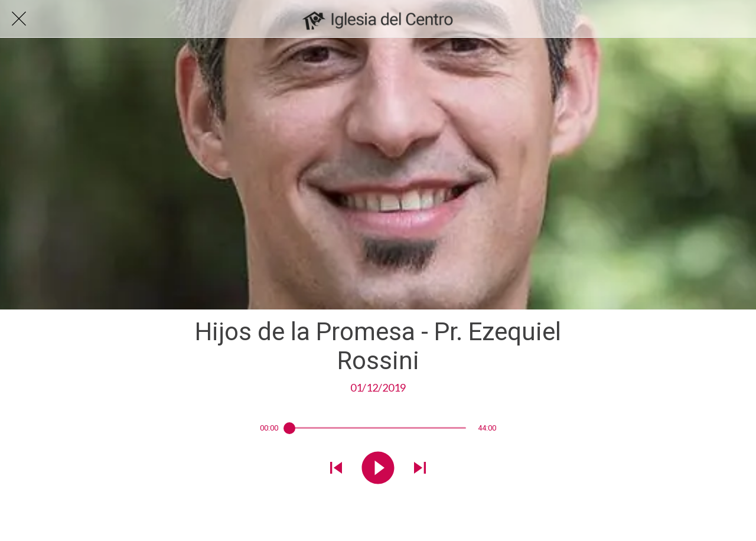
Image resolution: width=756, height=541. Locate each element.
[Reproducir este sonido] (378, 469)
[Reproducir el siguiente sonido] (420, 469)
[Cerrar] (19, 19)
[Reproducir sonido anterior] (336, 469)
